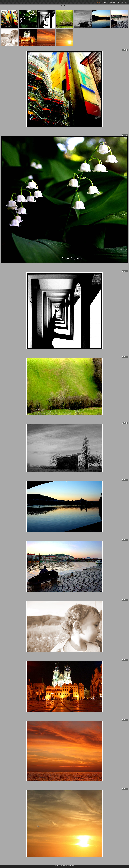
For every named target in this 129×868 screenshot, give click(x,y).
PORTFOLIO (98, 2)
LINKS (118, 2)
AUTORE (113, 2)
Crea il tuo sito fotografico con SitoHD (64, 865)
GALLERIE (106, 2)
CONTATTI (125, 2)
